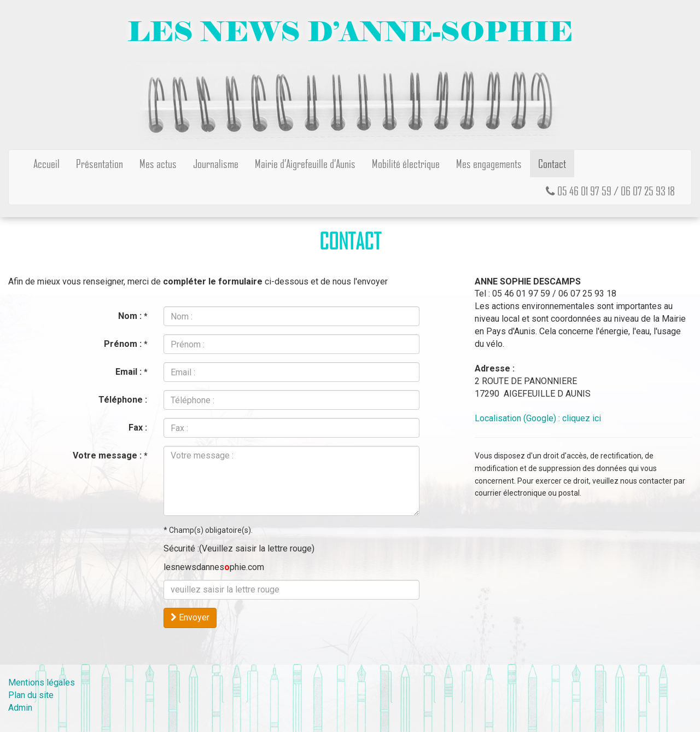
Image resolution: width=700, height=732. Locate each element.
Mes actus (158, 163)
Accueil (46, 163)
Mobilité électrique (406, 163)
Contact (552, 163)
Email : (131, 372)
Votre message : (110, 455)
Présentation (100, 163)
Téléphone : (123, 400)
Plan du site (31, 695)
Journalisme (216, 163)
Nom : (133, 316)
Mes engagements (489, 163)
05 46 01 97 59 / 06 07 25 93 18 (610, 191)
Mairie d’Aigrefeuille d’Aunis (305, 163)
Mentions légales (42, 682)
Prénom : (126, 344)
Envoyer (190, 617)
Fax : (138, 428)
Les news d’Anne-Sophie (350, 31)
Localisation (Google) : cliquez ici (538, 418)
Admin (20, 708)
